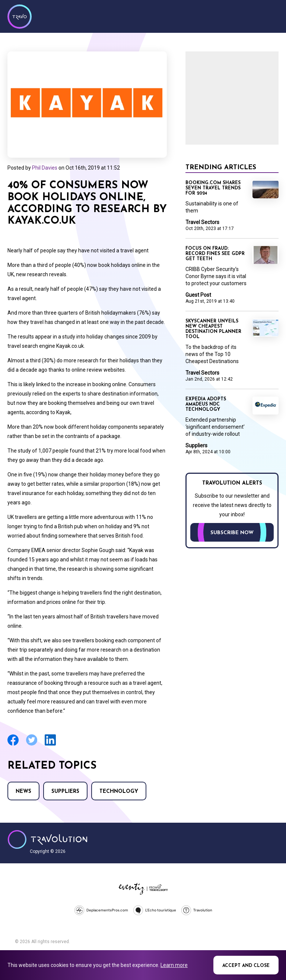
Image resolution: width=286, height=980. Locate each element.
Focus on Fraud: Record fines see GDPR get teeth (215, 254)
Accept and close (246, 966)
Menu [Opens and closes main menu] (271, 16)
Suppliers (65, 792)
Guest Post (198, 295)
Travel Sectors (202, 222)
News (23, 792)
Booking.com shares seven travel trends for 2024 (213, 188)
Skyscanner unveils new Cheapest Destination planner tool (213, 329)
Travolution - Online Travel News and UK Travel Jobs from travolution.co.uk (47, 839)
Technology (119, 792)
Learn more (174, 965)
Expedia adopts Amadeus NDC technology (206, 404)
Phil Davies (45, 168)
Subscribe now (232, 533)
